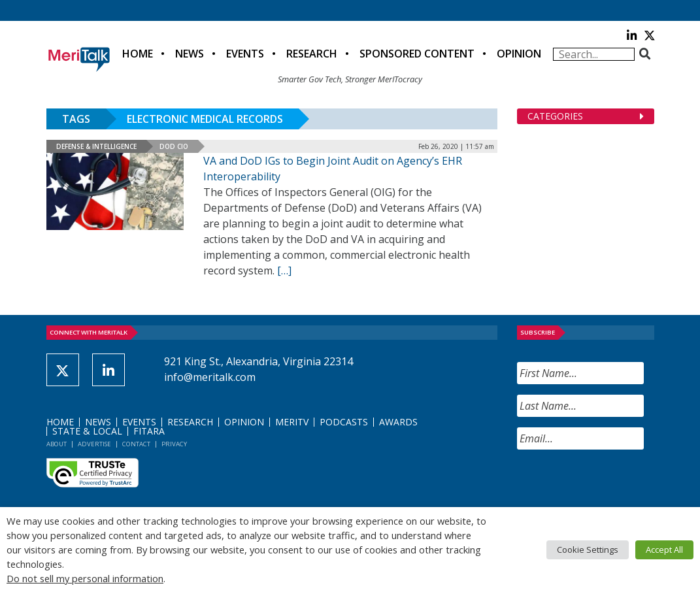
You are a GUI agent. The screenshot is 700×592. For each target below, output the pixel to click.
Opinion (519, 54)
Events (245, 54)
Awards (398, 422)
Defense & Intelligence (96, 146)
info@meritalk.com (210, 377)
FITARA (149, 431)
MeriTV (292, 422)
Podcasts (344, 422)
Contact (136, 444)
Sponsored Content (417, 54)
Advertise (94, 444)
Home (138, 54)
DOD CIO (174, 146)
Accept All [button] (664, 550)
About (57, 444)
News (190, 54)
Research (312, 54)
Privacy (174, 444)
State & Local (87, 431)
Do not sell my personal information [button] (85, 578)
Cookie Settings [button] (588, 550)
